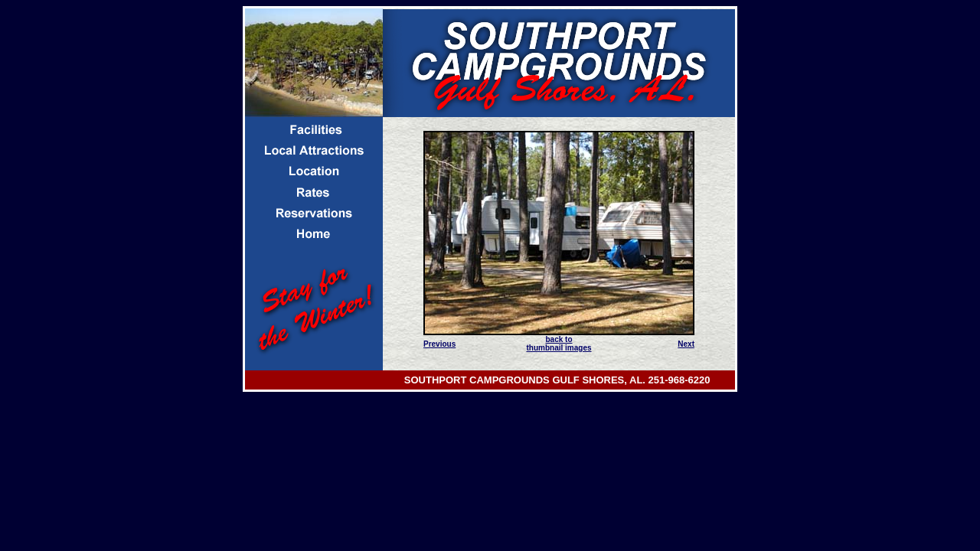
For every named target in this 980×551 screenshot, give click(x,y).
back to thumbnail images (559, 344)
